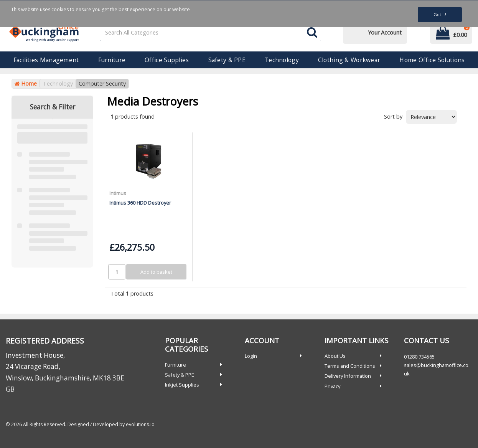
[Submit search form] (312, 33)
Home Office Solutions (432, 60)
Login (251, 356)
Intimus (118, 193)
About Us (335, 356)
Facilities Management (46, 60)
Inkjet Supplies (182, 385)
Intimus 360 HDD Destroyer (140, 203)
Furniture (112, 60)
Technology (282, 60)
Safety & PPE (227, 60)
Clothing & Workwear (349, 60)
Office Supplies (167, 60)
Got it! (440, 14)
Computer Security (102, 83)
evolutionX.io (140, 424)
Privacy (332, 386)
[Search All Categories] (211, 33)
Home (26, 83)
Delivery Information (348, 376)
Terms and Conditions (350, 366)
